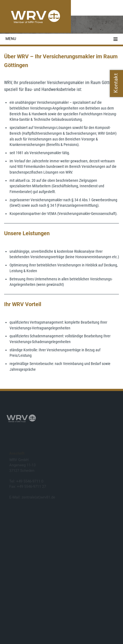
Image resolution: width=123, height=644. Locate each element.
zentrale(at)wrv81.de (38, 497)
